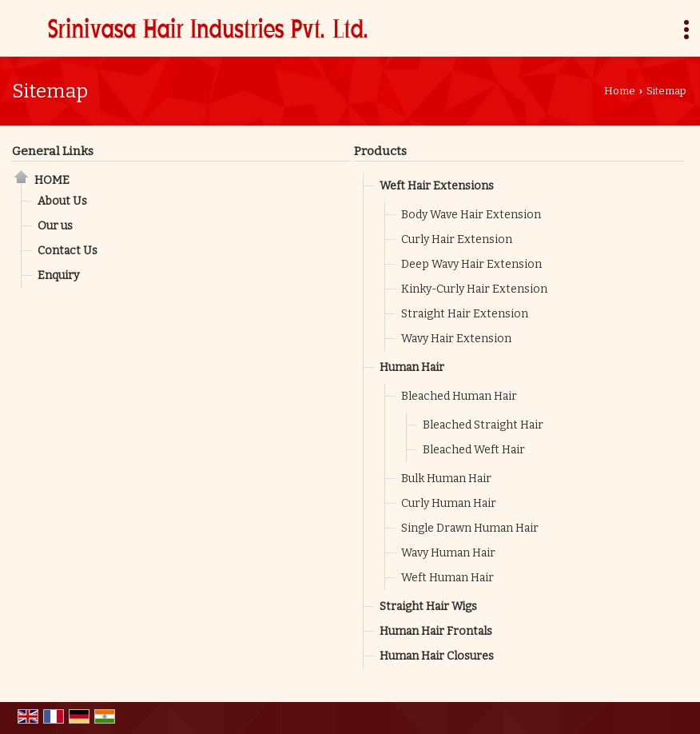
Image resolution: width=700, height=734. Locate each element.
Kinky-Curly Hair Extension (474, 289)
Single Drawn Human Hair (470, 528)
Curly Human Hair (449, 503)
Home (620, 91)
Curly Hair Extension (457, 239)
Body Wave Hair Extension (471, 215)
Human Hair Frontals (436, 631)
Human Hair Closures (437, 656)
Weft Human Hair (447, 578)
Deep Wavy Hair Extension (471, 264)
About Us (62, 201)
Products (380, 151)
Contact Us (68, 251)
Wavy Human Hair (448, 553)
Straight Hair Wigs (428, 606)
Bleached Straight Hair (483, 425)
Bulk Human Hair (446, 479)
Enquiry (58, 275)
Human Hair (412, 367)
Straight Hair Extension (465, 314)
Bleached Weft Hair (474, 450)
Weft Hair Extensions (437, 186)
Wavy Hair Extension (456, 339)
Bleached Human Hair (459, 396)
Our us (55, 226)
